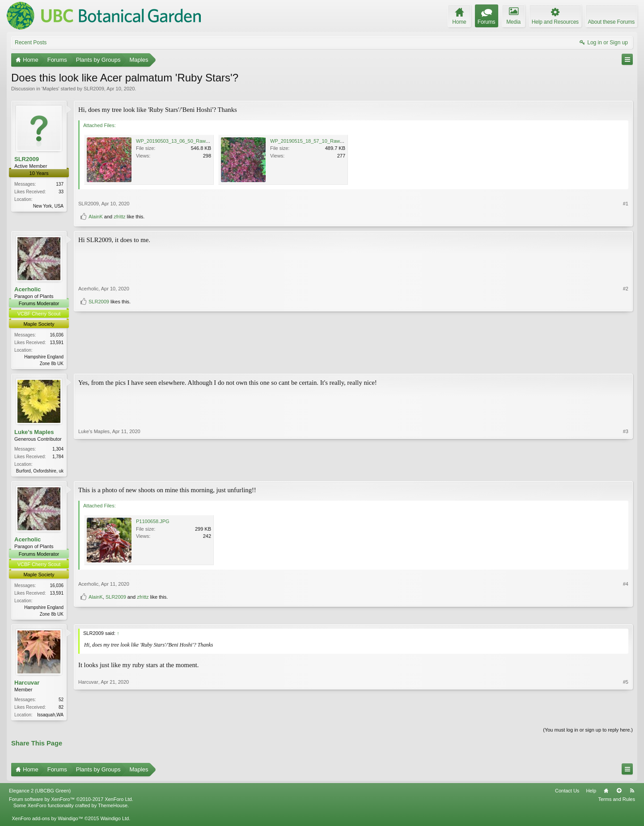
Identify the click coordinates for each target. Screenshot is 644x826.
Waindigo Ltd (114, 822)
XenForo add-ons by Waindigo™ (47, 822)
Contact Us (567, 794)
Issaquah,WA (50, 717)
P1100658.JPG (153, 523)
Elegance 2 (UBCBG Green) (40, 794)
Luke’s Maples (34, 433)
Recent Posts (31, 43)
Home (606, 794)
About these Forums (611, 22)
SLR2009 (94, 89)
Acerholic (28, 289)
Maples (50, 89)
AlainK (96, 217)
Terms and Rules (616, 803)
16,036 (57, 335)
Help (591, 794)
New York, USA (48, 206)
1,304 (58, 450)
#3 (626, 471)
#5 (626, 716)
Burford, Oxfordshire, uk (40, 472)
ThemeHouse (113, 809)
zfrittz (119, 217)
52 (61, 702)
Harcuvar (27, 685)
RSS (632, 794)
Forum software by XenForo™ (71, 803)
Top (619, 794)
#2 (626, 347)
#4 (626, 599)
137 (60, 184)
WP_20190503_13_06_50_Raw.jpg (175, 141)
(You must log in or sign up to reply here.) (588, 733)
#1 (626, 204)
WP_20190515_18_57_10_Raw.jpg (309, 141)
